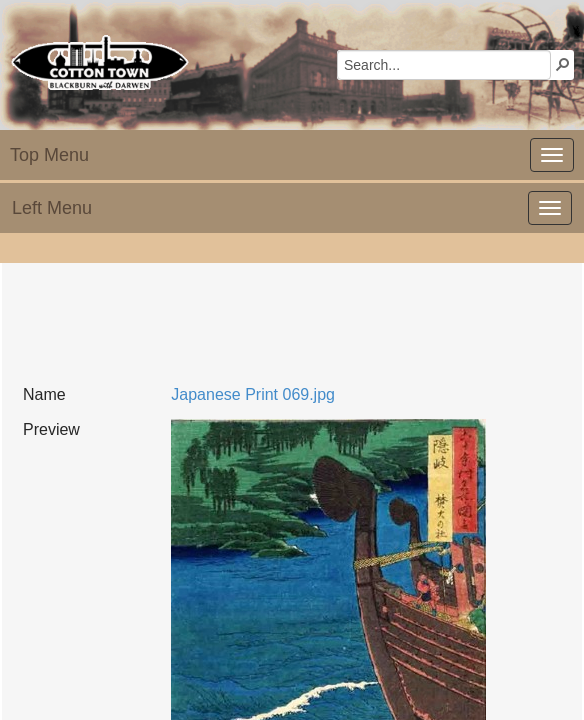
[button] (563, 64)
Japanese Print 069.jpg (253, 394)
